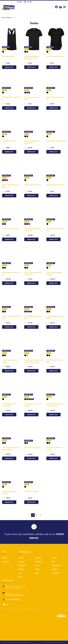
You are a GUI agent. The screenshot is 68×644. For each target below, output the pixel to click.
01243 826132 (15, 600)
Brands (9, 17)
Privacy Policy (9, 609)
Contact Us (6, 562)
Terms (4, 609)
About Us (5, 558)
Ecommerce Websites (48, 642)
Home (4, 17)
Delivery (28, 609)
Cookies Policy (17, 609)
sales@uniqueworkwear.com (15, 595)
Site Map (39, 609)
